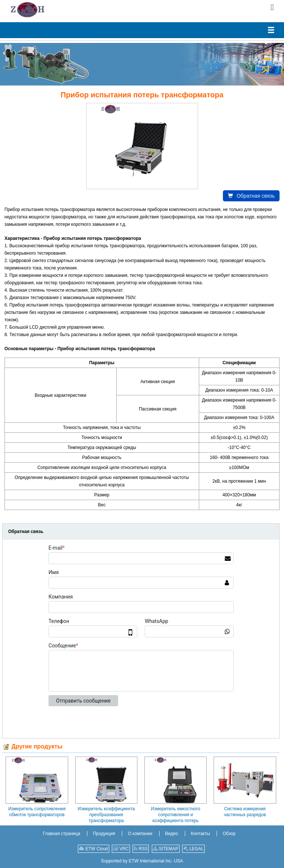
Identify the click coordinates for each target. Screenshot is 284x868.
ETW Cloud (93, 849)
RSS (141, 849)
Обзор (229, 834)
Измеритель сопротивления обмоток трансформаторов (37, 812)
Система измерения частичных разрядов (245, 812)
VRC (121, 849)
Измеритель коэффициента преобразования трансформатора (106, 815)
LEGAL (193, 849)
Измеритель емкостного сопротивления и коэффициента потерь (176, 815)
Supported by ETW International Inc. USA (142, 861)
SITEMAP (166, 849)
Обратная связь (251, 196)
